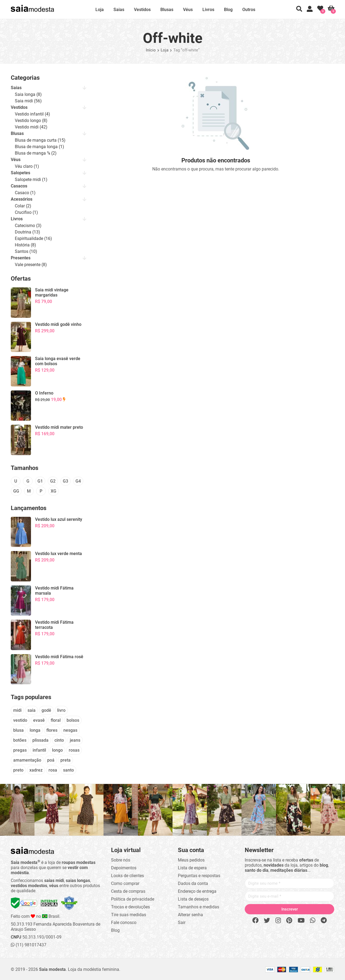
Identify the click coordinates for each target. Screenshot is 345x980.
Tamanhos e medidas (199, 907)
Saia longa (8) (28, 94)
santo (68, 770)
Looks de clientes (127, 876)
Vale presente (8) (31, 265)
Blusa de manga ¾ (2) (36, 153)
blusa (18, 730)
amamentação (27, 760)
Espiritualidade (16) (33, 238)
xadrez (36, 770)
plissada (40, 740)
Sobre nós (121, 860)
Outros (249, 10)
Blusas (167, 10)
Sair (182, 923)
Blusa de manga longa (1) (39, 147)
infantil (39, 750)
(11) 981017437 (29, 945)
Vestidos (142, 10)
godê (46, 710)
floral (56, 720)
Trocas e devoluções (130, 907)
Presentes (21, 258)
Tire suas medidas (129, 915)
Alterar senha (190, 915)
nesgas (70, 730)
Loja (100, 10)
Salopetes (20, 173)
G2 (53, 481)
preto (18, 770)
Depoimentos (124, 868)
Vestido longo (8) (31, 121)
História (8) (25, 245)
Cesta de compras (128, 891)
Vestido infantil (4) (32, 114)
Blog (228, 10)
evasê (39, 720)
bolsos (73, 720)
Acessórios (22, 199)
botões (20, 740)
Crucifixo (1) (26, 212)
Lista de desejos (193, 899)
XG (54, 491)
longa (35, 730)
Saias (119, 10)
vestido (20, 720)
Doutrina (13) (27, 232)
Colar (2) (23, 206)
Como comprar (125, 883)
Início (151, 50)
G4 (78, 481)
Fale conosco (124, 923)
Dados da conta (193, 883)
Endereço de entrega (197, 891)
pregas (20, 750)
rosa (53, 770)
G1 (40, 481)
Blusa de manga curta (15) (40, 140)
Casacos (19, 186)
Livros (208, 10)
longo (57, 750)
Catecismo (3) (28, 226)
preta (65, 760)
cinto (59, 740)
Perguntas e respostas (199, 876)
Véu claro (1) (27, 166)
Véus (188, 10)
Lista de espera (192, 868)
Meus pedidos (191, 860)
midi (17, 710)
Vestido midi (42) (31, 127)
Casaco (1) (25, 193)
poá (51, 760)
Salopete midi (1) (31, 179)
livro (61, 710)
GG (16, 491)
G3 (65, 481)
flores (52, 730)
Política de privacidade (133, 899)
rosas (74, 750)
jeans (75, 740)
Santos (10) (26, 251)
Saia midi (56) (28, 101)
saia (32, 710)
